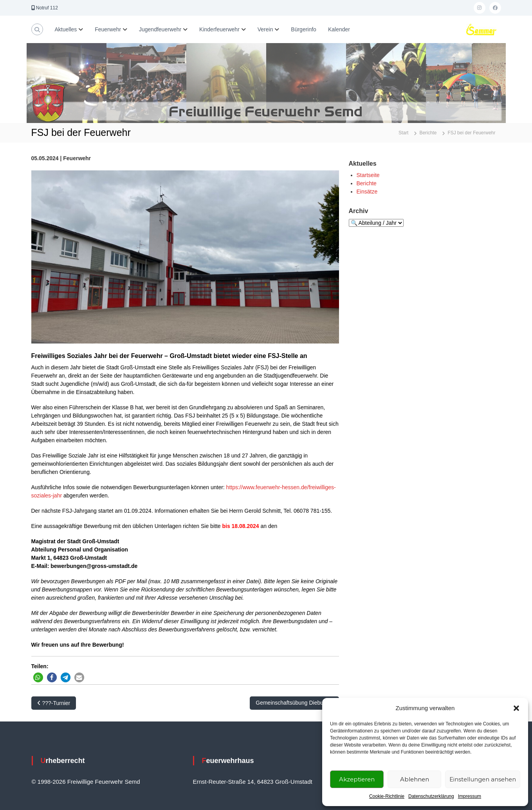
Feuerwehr (108, 29)
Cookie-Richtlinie (387, 796)
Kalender (339, 29)
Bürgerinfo (304, 29)
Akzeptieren (357, 779)
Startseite (368, 175)
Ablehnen (415, 779)
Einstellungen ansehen (483, 779)
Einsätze (367, 192)
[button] (516, 708)
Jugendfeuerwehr (160, 29)
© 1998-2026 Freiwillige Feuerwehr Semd (86, 782)
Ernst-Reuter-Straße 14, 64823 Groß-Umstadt (253, 782)
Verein (265, 29)
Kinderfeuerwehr (219, 29)
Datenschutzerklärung (431, 796)
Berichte (367, 183)
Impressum (470, 796)
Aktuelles (66, 29)
